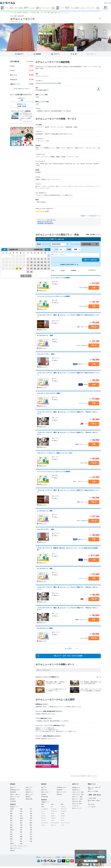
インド (43, 811)
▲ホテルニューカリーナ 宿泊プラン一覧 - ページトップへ (84, 776)
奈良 (21, 830)
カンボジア (64, 811)
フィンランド (45, 823)
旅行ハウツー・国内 (77, 797)
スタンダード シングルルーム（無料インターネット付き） (55, 453)
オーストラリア (55, 823)
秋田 (11, 811)
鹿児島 (12, 844)
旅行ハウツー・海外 (77, 799)
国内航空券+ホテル (15, 790)
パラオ (63, 814)
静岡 (31, 823)
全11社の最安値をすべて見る (21, 89)
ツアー (7, 8)
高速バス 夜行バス (39, 8)
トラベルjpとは (92, 807)
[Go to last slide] (37, 37)
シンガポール (45, 809)
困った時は (108, 3)
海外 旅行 (58, 8)
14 (45, 262)
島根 (11, 834)
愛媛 (21, 837)
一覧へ (98, 677)
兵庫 (31, 830)
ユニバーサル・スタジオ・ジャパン (19, 846)
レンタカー (32, 8)
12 (38, 262)
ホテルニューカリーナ (23, 19)
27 (42, 269)
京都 (21, 827)
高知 (31, 837)
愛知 (11, 825)
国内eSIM (13, 799)
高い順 (63, 270)
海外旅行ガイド (76, 790)
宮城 (21, 811)
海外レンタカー (45, 792)
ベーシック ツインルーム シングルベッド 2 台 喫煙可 (54, 278)
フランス (43, 818)
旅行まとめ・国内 (77, 801)
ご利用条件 (58, 857)
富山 (31, 820)
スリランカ (54, 811)
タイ (52, 807)
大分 (11, 841)
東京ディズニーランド (16, 848)
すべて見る (68, 49)
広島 (31, 832)
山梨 (31, 818)
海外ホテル (44, 790)
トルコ (43, 825)
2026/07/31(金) (87, 244)
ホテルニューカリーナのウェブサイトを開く (48, 83)
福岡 (11, 839)
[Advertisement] (77, 756)
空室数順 (73, 270)
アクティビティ (46, 8)
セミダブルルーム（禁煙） (45, 628)
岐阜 (31, 825)
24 (31, 269)
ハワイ (43, 814)
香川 (31, 834)
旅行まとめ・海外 (77, 804)
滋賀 (11, 827)
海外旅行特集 (45, 797)
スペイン (43, 820)
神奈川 (22, 818)
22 (49, 265)
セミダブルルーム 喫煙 (45, 335)
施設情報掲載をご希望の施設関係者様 (45, 223)
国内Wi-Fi (28, 797)
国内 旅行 (2, 8)
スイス (53, 820)
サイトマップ (71, 857)
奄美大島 (12, 850)
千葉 (31, 816)
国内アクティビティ (15, 797)
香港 (62, 804)
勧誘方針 (64, 857)
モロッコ (53, 825)
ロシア (63, 820)
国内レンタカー (30, 794)
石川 (11, 823)
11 (35, 262)
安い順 (52, 270)
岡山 (11, 832)
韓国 (42, 804)
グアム (53, 814)
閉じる (102, 852)
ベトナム (63, 807)
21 (45, 265)
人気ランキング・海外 (78, 794)
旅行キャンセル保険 (93, 791)
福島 (11, 814)
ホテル (16, 8)
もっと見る (71, 648)
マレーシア (64, 809)
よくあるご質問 (92, 798)
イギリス (63, 816)
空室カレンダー (43, 290)
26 (38, 269)
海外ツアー (44, 787)
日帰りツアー (29, 787)
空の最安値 (13, 801)
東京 (11, 818)
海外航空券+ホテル (62, 787)
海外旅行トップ (45, 802)
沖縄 (21, 844)
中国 (42, 807)
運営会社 (38, 857)
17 (31, 265)
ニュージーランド (65, 823)
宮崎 (31, 841)
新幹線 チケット (26, 8)
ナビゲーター (76, 806)
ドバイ (63, 825)
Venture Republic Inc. (57, 864)
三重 (21, 825)
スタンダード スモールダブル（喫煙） (49, 393)
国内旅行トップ (14, 807)
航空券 (12, 8)
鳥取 (21, 832)
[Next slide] (74, 37)
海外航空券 (60, 790)
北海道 (12, 809)
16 (28, 265)
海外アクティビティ (62, 792)
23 (28, 269)
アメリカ (43, 816)
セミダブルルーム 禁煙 (45, 511)
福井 (21, 823)
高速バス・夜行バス (15, 794)
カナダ (53, 816)
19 (38, 265)
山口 (21, 834)
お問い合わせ (91, 804)
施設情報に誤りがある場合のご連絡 (45, 222)
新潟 (21, 820)
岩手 (31, 809)
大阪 (31, 827)
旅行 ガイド (106, 8)
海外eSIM (59, 794)
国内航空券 (13, 792)
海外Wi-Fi (44, 794)
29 (49, 269)
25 (35, 269)
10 (31, 262)
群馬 (11, 816)
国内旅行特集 (29, 799)
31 (20, 269)
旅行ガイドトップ (77, 808)
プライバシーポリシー (48, 857)
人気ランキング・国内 (78, 792)
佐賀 (21, 839)
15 (49, 262)
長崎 (31, 839)
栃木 (21, 814)
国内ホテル (28, 790)
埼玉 (21, 816)
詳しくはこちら (91, 861)
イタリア (53, 818)
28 (45, 269)
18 (35, 265)
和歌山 (12, 830)
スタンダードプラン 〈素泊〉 (46, 354)
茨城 (31, 814)
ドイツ (63, 818)
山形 (31, 811)
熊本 (21, 841)
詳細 (94, 288)
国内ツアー (13, 787)
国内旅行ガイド (76, 787)
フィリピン (54, 809)
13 (42, 262)
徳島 (11, 837)
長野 (11, 820)
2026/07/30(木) (56, 244)
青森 (21, 809)
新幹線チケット (30, 792)
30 (17, 269)
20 (42, 265)
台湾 (52, 804)
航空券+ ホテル (67, 8)
